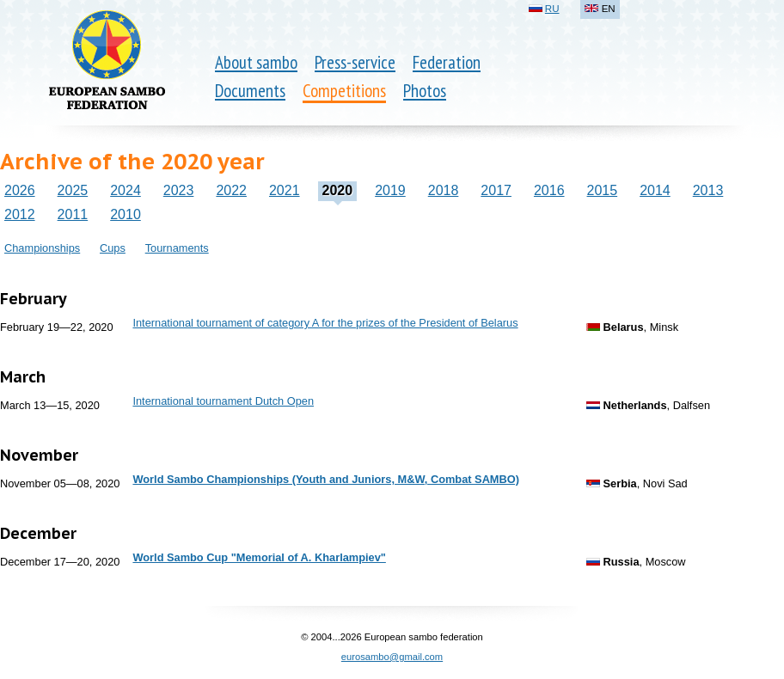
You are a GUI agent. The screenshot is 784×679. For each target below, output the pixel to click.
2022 (231, 190)
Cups (113, 248)
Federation (447, 62)
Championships (42, 248)
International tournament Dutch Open (223, 401)
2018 (444, 190)
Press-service (355, 62)
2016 (549, 190)
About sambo (256, 62)
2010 (126, 214)
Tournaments (177, 248)
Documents (250, 91)
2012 (20, 214)
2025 (73, 190)
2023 (179, 190)
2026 (20, 190)
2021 (285, 190)
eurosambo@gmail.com (392, 657)
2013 (708, 190)
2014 (655, 190)
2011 (73, 214)
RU (552, 9)
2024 (126, 190)
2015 (603, 190)
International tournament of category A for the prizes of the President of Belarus (325, 323)
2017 (496, 190)
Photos (425, 91)
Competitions (344, 91)
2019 (390, 190)
